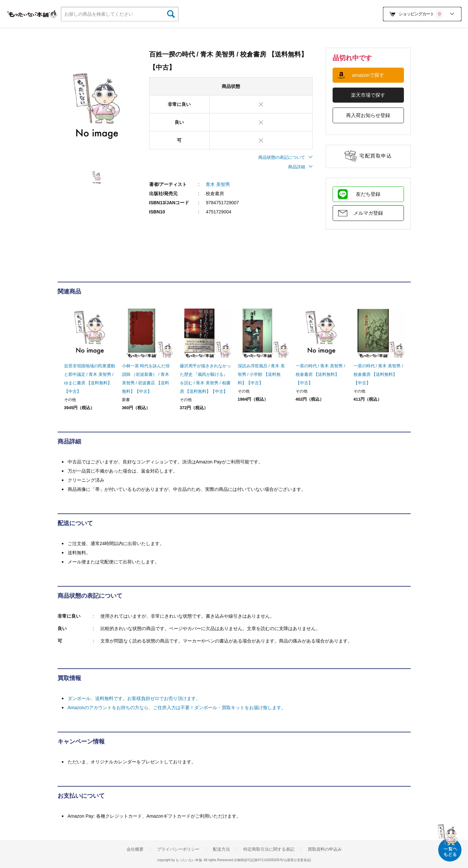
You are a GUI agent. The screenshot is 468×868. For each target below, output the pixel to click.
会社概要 (135, 849)
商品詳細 (300, 167)
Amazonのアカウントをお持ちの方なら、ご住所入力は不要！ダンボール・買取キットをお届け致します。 (177, 708)
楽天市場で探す (368, 95)
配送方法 (221, 849)
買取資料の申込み (325, 849)
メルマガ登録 (368, 213)
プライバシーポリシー (178, 849)
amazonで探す (368, 75)
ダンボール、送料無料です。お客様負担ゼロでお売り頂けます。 (134, 698)
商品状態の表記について (286, 157)
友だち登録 (368, 194)
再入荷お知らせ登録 (368, 115)
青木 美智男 (218, 184)
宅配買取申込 (376, 156)
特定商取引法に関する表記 (269, 849)
